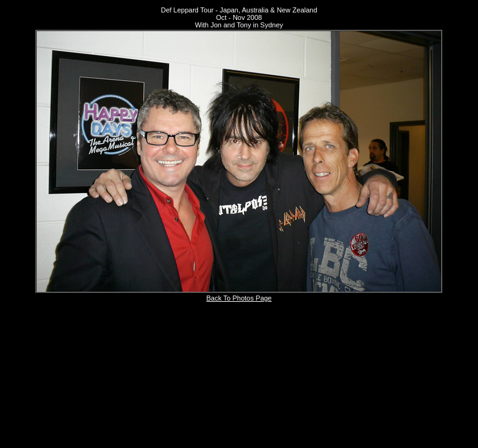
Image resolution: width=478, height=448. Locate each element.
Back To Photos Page (239, 298)
